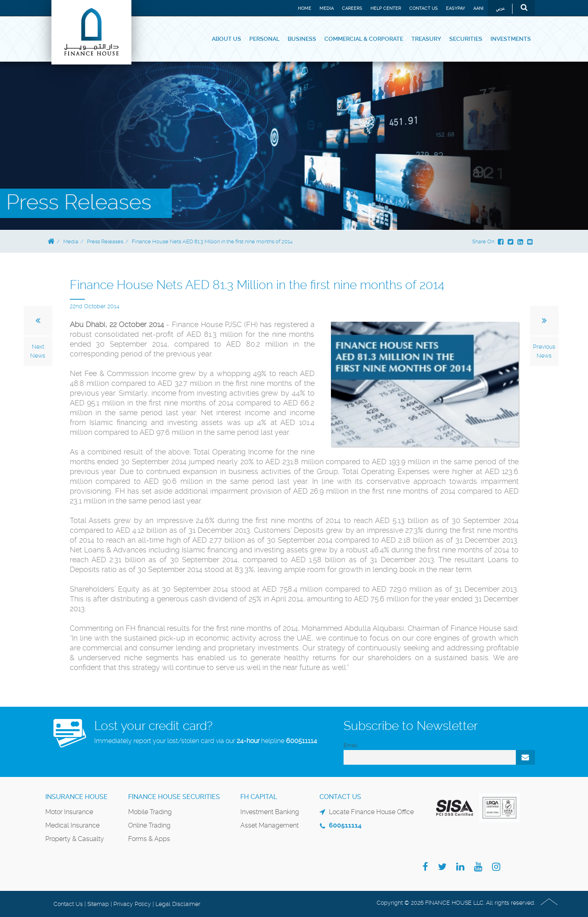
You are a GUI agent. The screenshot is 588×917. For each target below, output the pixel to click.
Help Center (386, 8)
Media (327, 8)
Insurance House (77, 797)
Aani (478, 8)
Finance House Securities (174, 797)
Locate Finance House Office (371, 812)
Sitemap (98, 904)
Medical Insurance (72, 825)
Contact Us (424, 8)
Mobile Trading (150, 812)
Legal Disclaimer (178, 904)
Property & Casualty (75, 839)
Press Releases (105, 241)
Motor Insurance (69, 812)
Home (305, 8)
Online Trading (149, 825)
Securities (466, 39)
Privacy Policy (132, 904)
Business (302, 39)
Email (350, 745)
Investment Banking (270, 812)
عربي (500, 9)
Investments (511, 39)
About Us (226, 39)
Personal (264, 39)
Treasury (426, 39)
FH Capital (259, 797)
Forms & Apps (149, 839)
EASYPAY (456, 8)
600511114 (302, 741)
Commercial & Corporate (364, 39)
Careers (352, 8)
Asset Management (270, 825)
